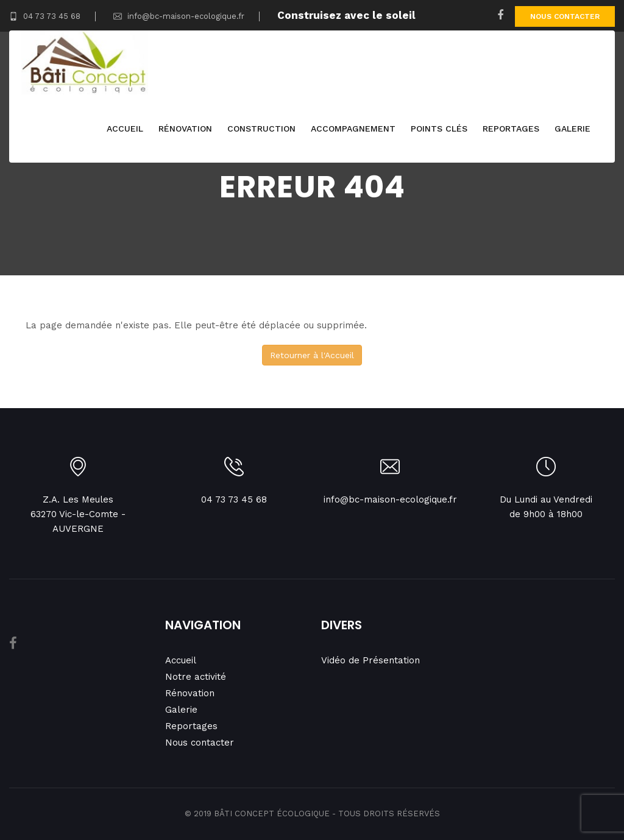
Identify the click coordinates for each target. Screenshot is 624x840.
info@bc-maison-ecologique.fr (179, 16)
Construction (261, 131)
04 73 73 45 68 (45, 16)
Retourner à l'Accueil (312, 355)
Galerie (573, 131)
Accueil (125, 131)
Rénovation (185, 131)
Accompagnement (353, 131)
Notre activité (196, 677)
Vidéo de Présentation (370, 660)
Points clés (439, 131)
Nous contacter (565, 16)
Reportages (511, 131)
